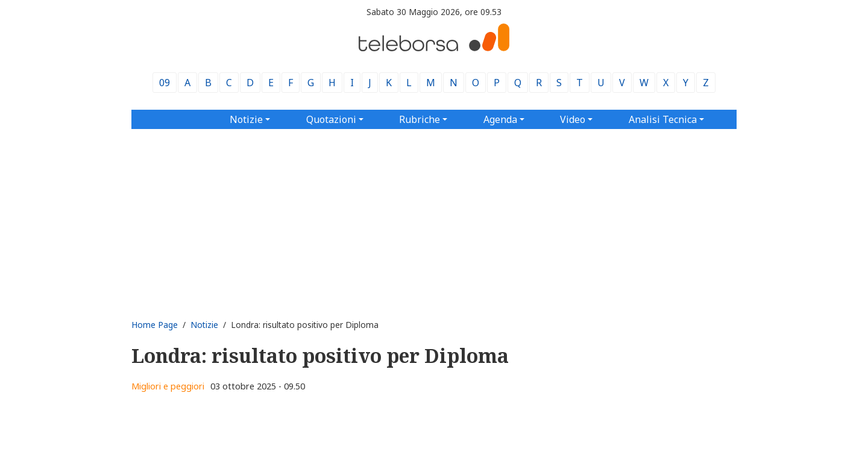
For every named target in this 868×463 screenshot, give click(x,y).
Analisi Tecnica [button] (663, 119)
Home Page (155, 325)
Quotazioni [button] (331, 119)
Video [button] (573, 119)
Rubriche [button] (420, 119)
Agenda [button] (500, 119)
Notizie (204, 325)
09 (165, 83)
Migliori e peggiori (168, 386)
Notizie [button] (246, 119)
